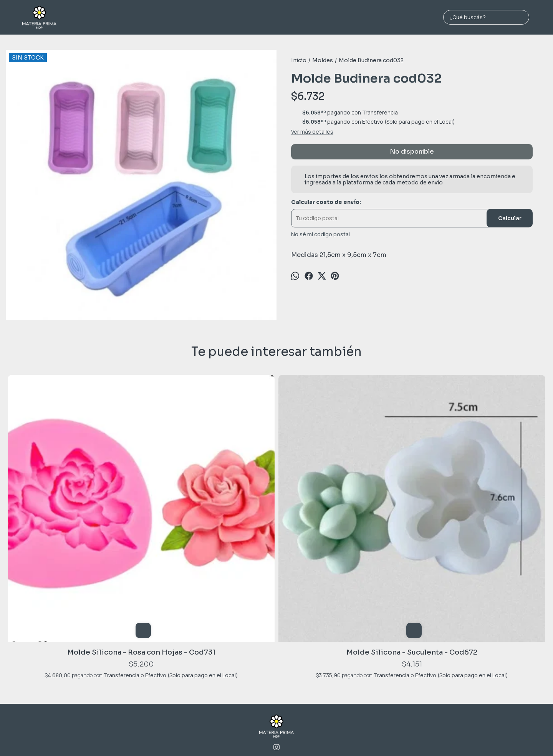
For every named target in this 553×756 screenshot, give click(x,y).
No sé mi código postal (320, 234)
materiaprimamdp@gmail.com (277, 649)
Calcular (510, 218)
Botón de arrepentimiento (393, 738)
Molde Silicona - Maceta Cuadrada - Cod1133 (493, 494)
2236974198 (277, 637)
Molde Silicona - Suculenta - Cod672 (168, 494)
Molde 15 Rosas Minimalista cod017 (276, 494)
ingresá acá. (357, 738)
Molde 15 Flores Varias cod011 (385, 494)
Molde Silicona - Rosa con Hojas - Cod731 (60, 494)
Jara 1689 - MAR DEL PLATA (276, 625)
